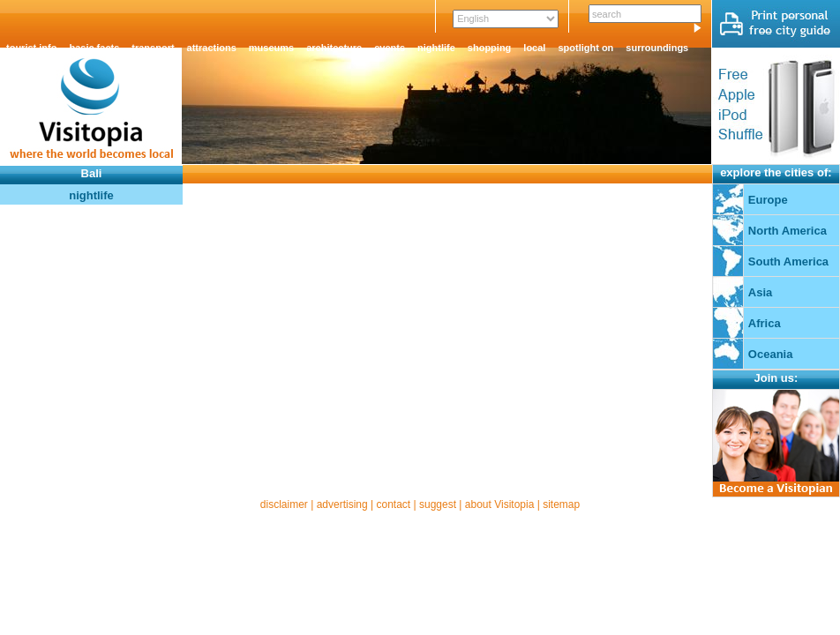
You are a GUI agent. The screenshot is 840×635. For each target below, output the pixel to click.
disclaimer (284, 504)
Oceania (771, 354)
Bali (92, 173)
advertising (342, 504)
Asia (760, 292)
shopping (490, 48)
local (534, 48)
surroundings (657, 48)
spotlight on (585, 48)
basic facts (94, 48)
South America (788, 261)
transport (153, 48)
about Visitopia (500, 504)
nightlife (436, 48)
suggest (438, 504)
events (390, 48)
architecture (334, 48)
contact (393, 504)
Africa (765, 323)
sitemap (561, 504)
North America (787, 231)
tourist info (31, 48)
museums (271, 48)
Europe (768, 200)
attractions (212, 48)
